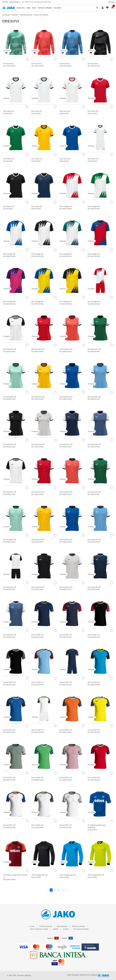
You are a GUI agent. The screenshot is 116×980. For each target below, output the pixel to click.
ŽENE (28, 8)
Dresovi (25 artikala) (41, 15)
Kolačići (56, 929)
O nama (32, 926)
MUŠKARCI (21, 8)
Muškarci (15, 15)
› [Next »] (66, 890)
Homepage (6, 15)
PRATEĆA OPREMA (45, 8)
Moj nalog (111, 2)
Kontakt (66, 929)
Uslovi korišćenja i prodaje (39, 929)
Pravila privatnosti (46, 926)
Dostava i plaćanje (79, 926)
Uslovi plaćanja (62, 926)
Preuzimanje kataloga (81, 929)
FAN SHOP (57, 8)
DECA (34, 8)
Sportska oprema (26, 15)
